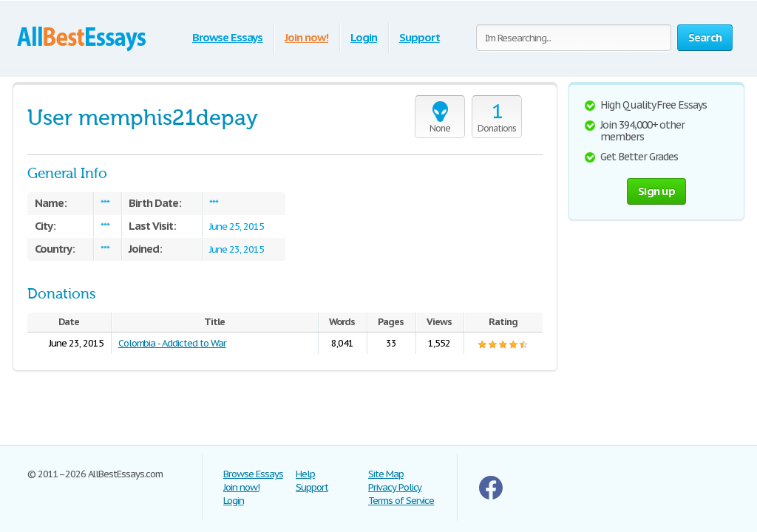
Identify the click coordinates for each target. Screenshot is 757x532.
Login (364, 37)
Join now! (306, 37)
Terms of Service (401, 501)
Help (305, 474)
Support (420, 37)
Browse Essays (227, 37)
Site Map (386, 474)
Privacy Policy (395, 487)
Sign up (656, 191)
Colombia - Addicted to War (172, 343)
